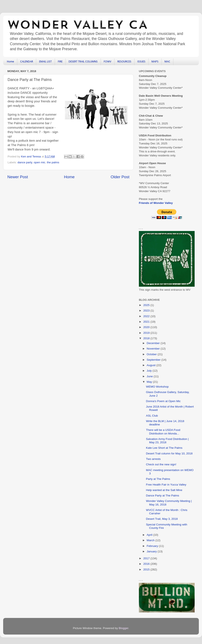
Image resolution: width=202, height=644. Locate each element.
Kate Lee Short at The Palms (164, 448)
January (152, 551)
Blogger (124, 628)
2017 (147, 558)
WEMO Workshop (157, 387)
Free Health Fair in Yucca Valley (166, 485)
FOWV (108, 62)
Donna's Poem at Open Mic (163, 401)
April (150, 535)
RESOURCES (124, 62)
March (151, 540)
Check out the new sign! (161, 464)
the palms (53, 162)
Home (11, 62)
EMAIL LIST (45, 62)
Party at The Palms (158, 479)
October (152, 354)
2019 (147, 333)
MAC (167, 62)
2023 (147, 311)
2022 (147, 316)
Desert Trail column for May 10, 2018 (169, 453)
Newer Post (18, 177)
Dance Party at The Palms (163, 496)
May (150, 382)
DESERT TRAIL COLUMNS (83, 62)
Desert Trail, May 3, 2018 (162, 519)
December (154, 343)
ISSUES (141, 62)
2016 (147, 564)
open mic (39, 162)
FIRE (60, 62)
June (150, 376)
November (154, 349)
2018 (147, 338)
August (151, 365)
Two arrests (153, 459)
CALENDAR (27, 62)
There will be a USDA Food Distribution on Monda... (163, 432)
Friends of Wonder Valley (156, 203)
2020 (147, 327)
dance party (25, 162)
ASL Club (152, 416)
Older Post (120, 177)
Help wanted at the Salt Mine (164, 490)
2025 (147, 305)
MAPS (155, 62)
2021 (147, 322)
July (150, 371)
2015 (147, 569)
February (153, 546)
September (154, 360)
